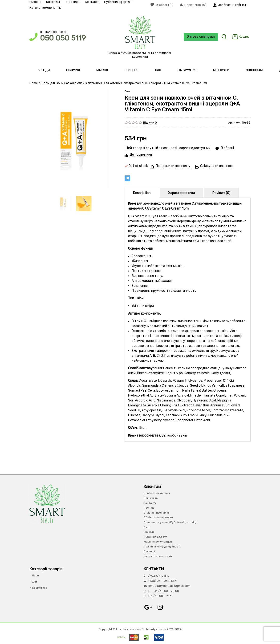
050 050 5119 (63, 38)
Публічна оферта (118, 2)
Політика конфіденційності (162, 546)
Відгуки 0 (150, 122)
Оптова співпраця (200, 37)
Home (34, 83)
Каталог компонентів (45, 8)
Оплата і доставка (156, 512)
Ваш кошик (151, 498)
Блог (147, 527)
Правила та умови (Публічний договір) (170, 522)
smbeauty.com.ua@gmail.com (169, 586)
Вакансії (149, 551)
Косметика (40, 587)
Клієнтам (54, 2)
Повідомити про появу (173, 166)
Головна (35, 2)
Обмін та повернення (158, 517)
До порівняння (141, 155)
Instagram (160, 607)
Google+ (148, 607)
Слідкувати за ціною (216, 166)
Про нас (73, 2)
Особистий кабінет (157, 493)
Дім (35, 582)
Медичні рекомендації (158, 542)
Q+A (127, 91)
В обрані (227, 148)
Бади (36, 575)
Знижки (149, 532)
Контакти (92, 2)
